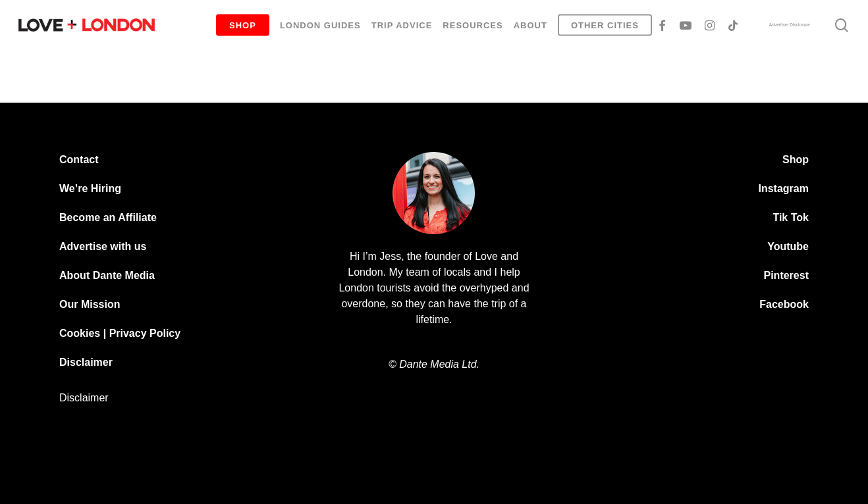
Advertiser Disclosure (790, 25)
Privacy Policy (145, 333)
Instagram (784, 189)
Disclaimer (86, 362)
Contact (79, 160)
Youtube (788, 246)
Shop (796, 160)
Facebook (784, 304)
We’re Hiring (90, 189)
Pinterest (786, 275)
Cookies (80, 333)
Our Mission (90, 304)
